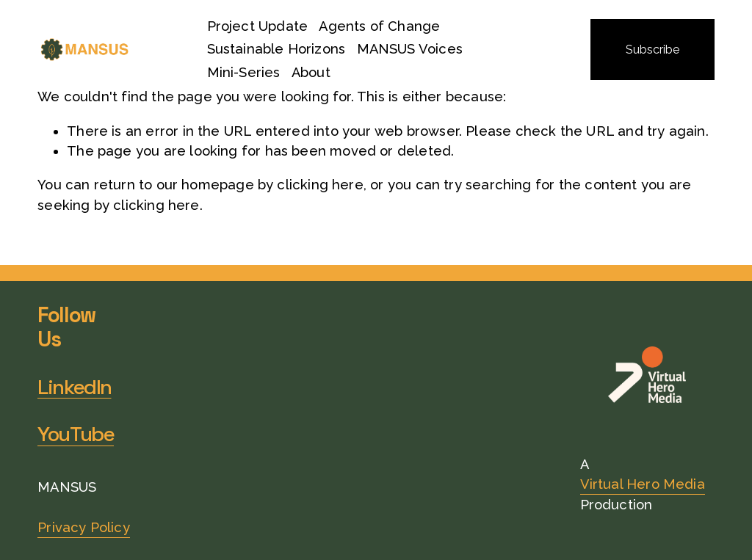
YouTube (76, 434)
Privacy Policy (84, 527)
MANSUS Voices (410, 49)
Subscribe (652, 50)
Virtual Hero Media (643, 484)
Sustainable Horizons (276, 49)
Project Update (258, 26)
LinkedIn (75, 387)
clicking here (320, 185)
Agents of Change (379, 26)
